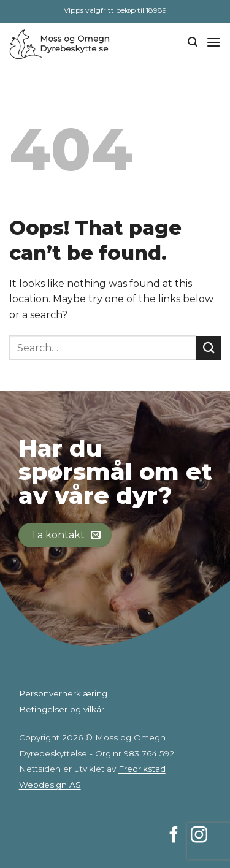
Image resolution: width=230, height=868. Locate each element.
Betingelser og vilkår (62, 709)
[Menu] (213, 42)
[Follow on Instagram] (199, 836)
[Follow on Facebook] (174, 836)
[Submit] (209, 348)
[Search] (193, 42)
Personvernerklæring (63, 693)
